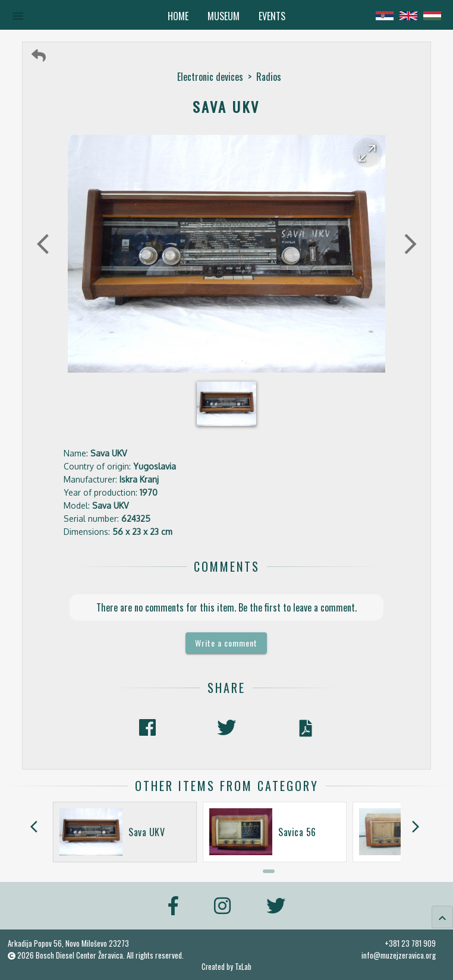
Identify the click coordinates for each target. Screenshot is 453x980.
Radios (269, 77)
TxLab (243, 967)
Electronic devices (210, 77)
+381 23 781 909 (410, 943)
